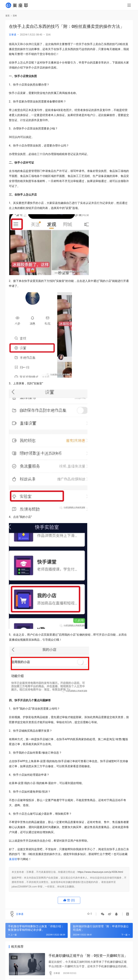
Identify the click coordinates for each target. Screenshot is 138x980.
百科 (48, 35)
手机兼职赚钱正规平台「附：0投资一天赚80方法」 (88, 956)
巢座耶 (13, 859)
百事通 (13, 35)
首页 (8, 16)
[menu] (129, 6)
